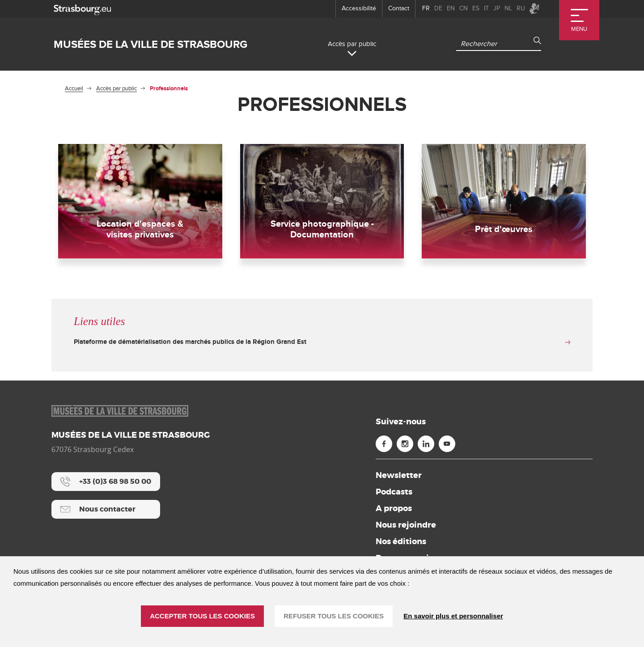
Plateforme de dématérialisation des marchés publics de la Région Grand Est (190, 344)
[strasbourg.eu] (82, 9)
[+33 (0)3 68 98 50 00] (106, 483)
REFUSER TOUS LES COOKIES (334, 616)
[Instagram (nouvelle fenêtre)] (405, 446)
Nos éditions (401, 543)
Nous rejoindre (406, 527)
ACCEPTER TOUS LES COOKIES (202, 616)
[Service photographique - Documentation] (322, 202)
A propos (394, 510)
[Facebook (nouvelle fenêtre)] (384, 446)
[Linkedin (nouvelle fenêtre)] (426, 446)
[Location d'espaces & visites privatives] (140, 202)
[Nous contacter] (106, 511)
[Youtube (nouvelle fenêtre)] (447, 446)
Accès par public (117, 89)
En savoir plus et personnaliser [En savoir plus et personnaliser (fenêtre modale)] (453, 616)
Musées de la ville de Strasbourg (150, 44)
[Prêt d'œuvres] (504, 202)
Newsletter (399, 477)
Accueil (74, 89)
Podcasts (394, 494)
